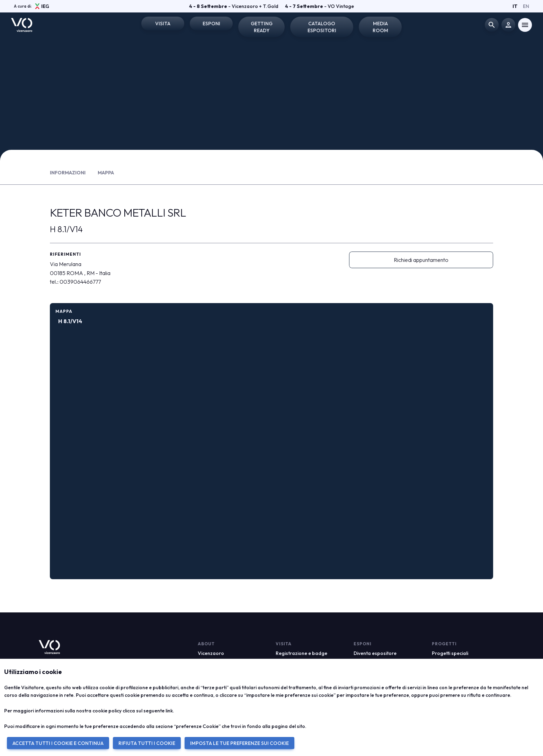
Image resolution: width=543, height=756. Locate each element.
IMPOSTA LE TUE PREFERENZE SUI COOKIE (239, 743)
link (169, 711)
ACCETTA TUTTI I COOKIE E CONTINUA (58, 743)
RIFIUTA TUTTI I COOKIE (147, 743)
